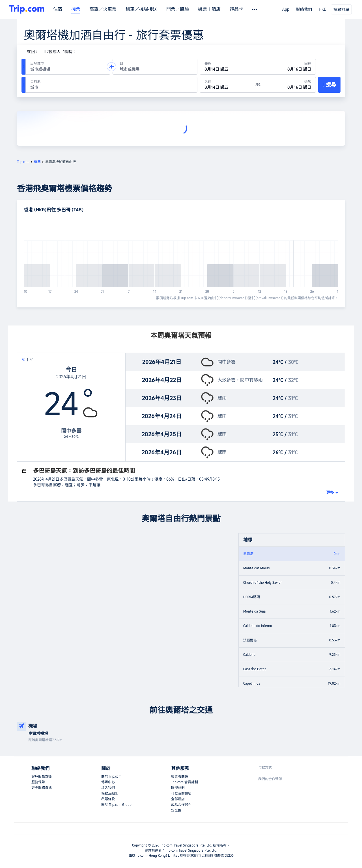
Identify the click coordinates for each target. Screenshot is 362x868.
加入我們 (108, 788)
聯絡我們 (304, 9)
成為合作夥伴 (181, 805)
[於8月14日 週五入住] (228, 85)
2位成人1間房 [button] (60, 52)
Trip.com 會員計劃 (185, 782)
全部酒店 (178, 799)
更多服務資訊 (42, 788)
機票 (76, 9)
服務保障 (38, 782)
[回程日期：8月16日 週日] (288, 67)
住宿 (58, 9)
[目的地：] (111, 85)
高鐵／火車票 (103, 9)
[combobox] (67, 69)
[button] (31, 52)
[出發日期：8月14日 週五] (228, 67)
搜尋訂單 (341, 10)
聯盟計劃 (178, 788)
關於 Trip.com (111, 776)
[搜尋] (329, 85)
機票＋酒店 (209, 9)
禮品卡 (236, 9)
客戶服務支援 (42, 776)
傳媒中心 (108, 782)
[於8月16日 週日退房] (288, 85)
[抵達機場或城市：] (155, 67)
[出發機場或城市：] (68, 67)
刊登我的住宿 (181, 793)
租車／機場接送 (141, 9)
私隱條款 (108, 799)
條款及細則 (110, 793)
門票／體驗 (178, 9)
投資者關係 (180, 776)
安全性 (176, 810)
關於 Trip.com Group (116, 805)
